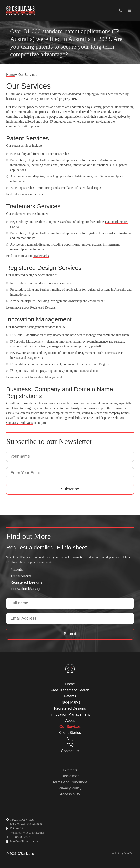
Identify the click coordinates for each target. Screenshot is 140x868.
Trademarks (41, 256)
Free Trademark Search (70, 690)
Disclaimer (70, 776)
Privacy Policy (70, 788)
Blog (70, 739)
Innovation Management (46, 377)
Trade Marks (21, 576)
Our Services (70, 727)
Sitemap (70, 770)
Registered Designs (43, 307)
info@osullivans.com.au (24, 842)
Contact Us (70, 751)
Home (10, 75)
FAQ (70, 745)
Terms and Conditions (70, 782)
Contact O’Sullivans (19, 423)
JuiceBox (129, 853)
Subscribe (70, 489)
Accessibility (70, 794)
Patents (38, 194)
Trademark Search (116, 222)
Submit (70, 634)
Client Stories (70, 733)
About (70, 721)
